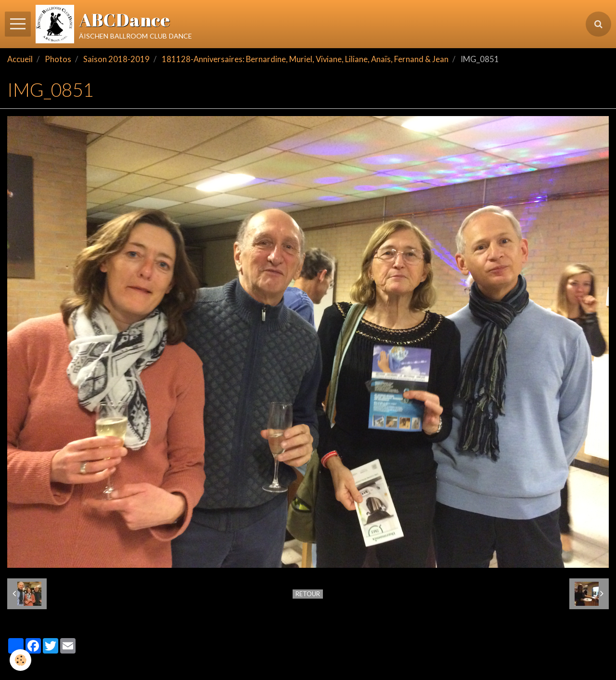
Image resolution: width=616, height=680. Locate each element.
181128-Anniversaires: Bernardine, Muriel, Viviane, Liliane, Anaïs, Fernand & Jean (305, 59)
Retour (308, 594)
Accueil (20, 59)
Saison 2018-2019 (116, 59)
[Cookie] (20, 660)
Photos (58, 59)
